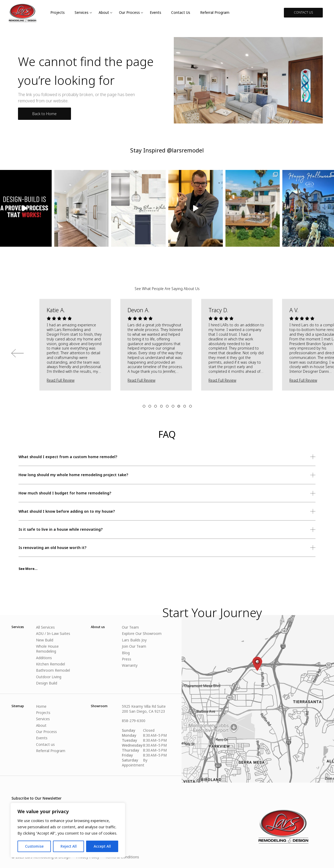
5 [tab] (167, 406)
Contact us (181, 12)
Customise (34, 846)
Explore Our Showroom (142, 633)
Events (156, 12)
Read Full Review (61, 380)
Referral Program (215, 12)
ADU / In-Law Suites (53, 633)
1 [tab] (144, 406)
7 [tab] (179, 406)
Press (127, 659)
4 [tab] (162, 406)
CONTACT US (303, 12)
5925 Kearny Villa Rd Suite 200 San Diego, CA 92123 (144, 709)
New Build (45, 640)
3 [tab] (156, 406)
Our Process (129, 12)
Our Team (130, 627)
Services (82, 12)
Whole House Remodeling (47, 649)
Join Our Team (134, 646)
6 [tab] (173, 406)
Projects (58, 12)
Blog (126, 653)
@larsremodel (185, 150)
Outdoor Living (49, 677)
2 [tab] (150, 406)
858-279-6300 (134, 721)
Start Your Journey (212, 613)
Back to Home (44, 114)
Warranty (130, 665)
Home (41, 706)
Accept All (102, 846)
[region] (68, 830)
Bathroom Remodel (53, 670)
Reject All (69, 846)
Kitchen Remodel (50, 664)
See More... (28, 569)
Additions (44, 658)
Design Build (47, 683)
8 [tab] (185, 406)
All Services (45, 627)
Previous (17, 353)
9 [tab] (190, 406)
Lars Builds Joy (134, 640)
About (104, 12)
